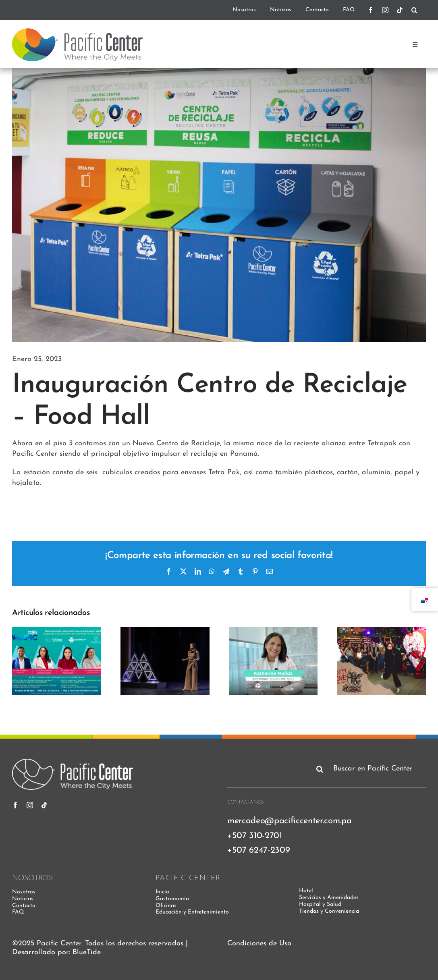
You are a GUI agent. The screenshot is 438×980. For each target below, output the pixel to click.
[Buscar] (414, 10)
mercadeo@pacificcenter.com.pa (289, 821)
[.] (423, 10)
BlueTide (87, 952)
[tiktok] (400, 10)
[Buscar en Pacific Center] (369, 769)
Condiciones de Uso (259, 944)
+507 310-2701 (255, 836)
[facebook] (371, 10)
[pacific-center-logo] (77, 32)
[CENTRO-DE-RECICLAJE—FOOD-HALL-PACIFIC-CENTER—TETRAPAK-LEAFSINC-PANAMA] (219, 205)
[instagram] (385, 10)
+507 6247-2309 (258, 850)
